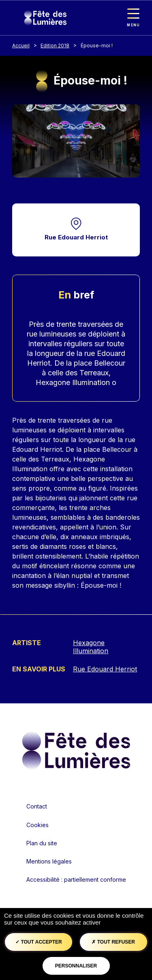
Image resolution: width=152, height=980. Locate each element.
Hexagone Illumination (91, 647)
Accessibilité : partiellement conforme (76, 879)
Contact (37, 806)
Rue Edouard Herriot (76, 237)
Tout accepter (39, 942)
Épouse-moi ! (97, 46)
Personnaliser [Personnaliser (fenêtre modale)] (76, 966)
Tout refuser (113, 942)
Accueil (21, 46)
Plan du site (42, 843)
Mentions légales (49, 861)
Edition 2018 (55, 46)
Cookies (37, 825)
